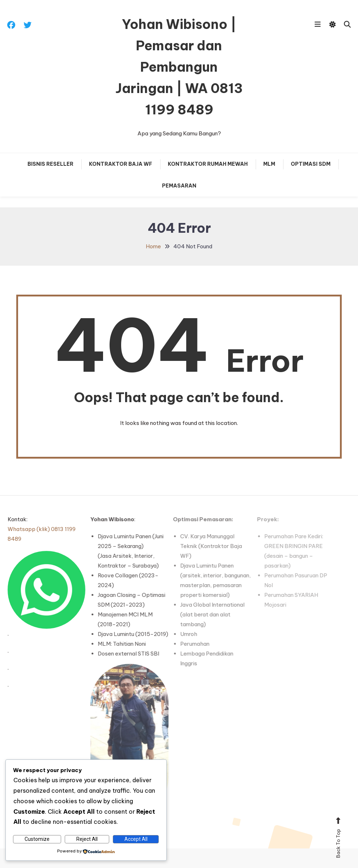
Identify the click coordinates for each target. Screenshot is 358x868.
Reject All (87, 839)
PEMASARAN (179, 186)
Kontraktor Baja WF (121, 164)
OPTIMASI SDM (311, 164)
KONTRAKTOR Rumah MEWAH (208, 164)
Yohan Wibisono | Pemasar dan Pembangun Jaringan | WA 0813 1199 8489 (179, 67)
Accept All (136, 839)
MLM (269, 164)
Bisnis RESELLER (50, 164)
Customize (37, 839)
